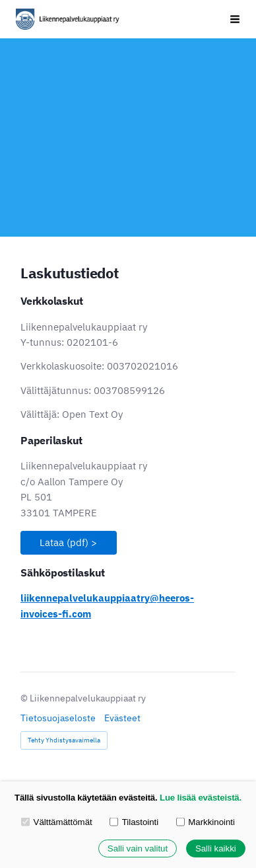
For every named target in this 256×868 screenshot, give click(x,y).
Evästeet (122, 718)
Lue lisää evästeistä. (201, 798)
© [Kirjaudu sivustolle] (25, 698)
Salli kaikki (216, 848)
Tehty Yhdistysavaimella (64, 740)
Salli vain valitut (138, 848)
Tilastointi (134, 821)
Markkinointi (206, 821)
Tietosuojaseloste (58, 718)
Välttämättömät (57, 821)
